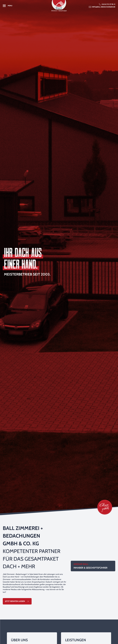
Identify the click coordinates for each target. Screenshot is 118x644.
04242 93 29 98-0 (108, 4)
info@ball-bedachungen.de (104, 7)
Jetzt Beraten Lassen (15, 601)
